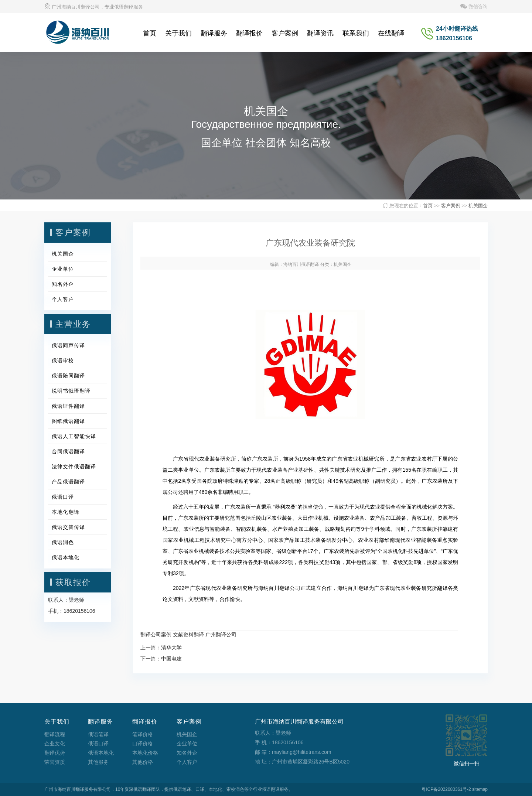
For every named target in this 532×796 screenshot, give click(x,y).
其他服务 (98, 762)
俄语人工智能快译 (74, 436)
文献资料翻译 (188, 635)
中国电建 (171, 659)
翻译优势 (55, 753)
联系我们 (356, 33)
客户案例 (285, 33)
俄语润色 (63, 542)
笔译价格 (143, 734)
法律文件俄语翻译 (74, 467)
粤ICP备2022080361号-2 (446, 789)
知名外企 (63, 284)
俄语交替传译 (68, 527)
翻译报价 (249, 33)
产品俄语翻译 (68, 482)
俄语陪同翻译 (68, 376)
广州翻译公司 (221, 635)
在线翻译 (391, 33)
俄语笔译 (98, 734)
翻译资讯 (320, 33)
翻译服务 (214, 33)
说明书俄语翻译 (71, 391)
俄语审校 (63, 361)
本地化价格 (145, 753)
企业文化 (55, 744)
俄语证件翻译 (68, 406)
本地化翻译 (66, 512)
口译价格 (143, 744)
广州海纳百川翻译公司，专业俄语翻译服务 (94, 7)
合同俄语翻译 (68, 451)
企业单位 (63, 269)
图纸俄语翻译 (68, 421)
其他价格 (143, 762)
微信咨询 (474, 6)
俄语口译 (63, 497)
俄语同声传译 (68, 345)
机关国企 (478, 206)
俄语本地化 (66, 557)
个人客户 (63, 299)
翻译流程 (55, 734)
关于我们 (178, 33)
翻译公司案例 (156, 635)
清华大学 (171, 648)
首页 (150, 33)
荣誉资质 (55, 762)
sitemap (480, 789)
